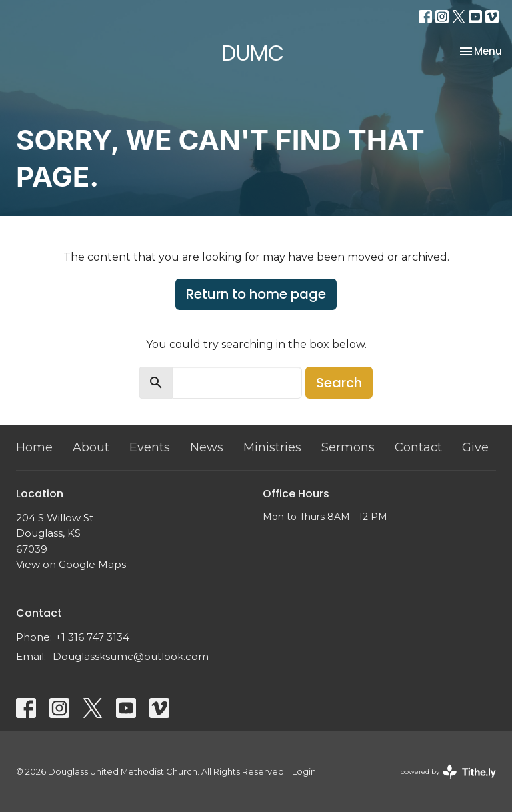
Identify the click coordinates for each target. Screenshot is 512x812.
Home (34, 447)
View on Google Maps (71, 564)
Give (475, 447)
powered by (448, 772)
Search (339, 383)
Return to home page (256, 294)
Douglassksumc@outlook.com (131, 656)
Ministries (272, 447)
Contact (418, 447)
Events (150, 447)
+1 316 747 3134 (92, 637)
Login (304, 772)
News (207, 447)
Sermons (348, 447)
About (91, 447)
